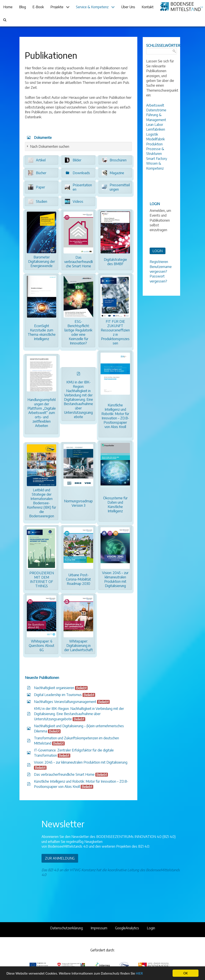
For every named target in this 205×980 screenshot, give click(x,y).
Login (151, 928)
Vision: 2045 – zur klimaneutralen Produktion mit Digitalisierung (81, 762)
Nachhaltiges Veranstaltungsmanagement (65, 702)
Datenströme (156, 110)
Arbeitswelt (155, 105)
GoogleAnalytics (127, 928)
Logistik (152, 134)
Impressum (99, 928)
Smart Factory (157, 159)
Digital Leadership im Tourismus (58, 695)
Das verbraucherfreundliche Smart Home (64, 774)
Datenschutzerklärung (66, 928)
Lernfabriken (156, 129)
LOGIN (158, 251)
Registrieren (159, 262)
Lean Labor (155, 125)
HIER (139, 973)
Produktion (154, 144)
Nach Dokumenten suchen (50, 146)
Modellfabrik (155, 139)
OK (186, 973)
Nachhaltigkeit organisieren (54, 688)
